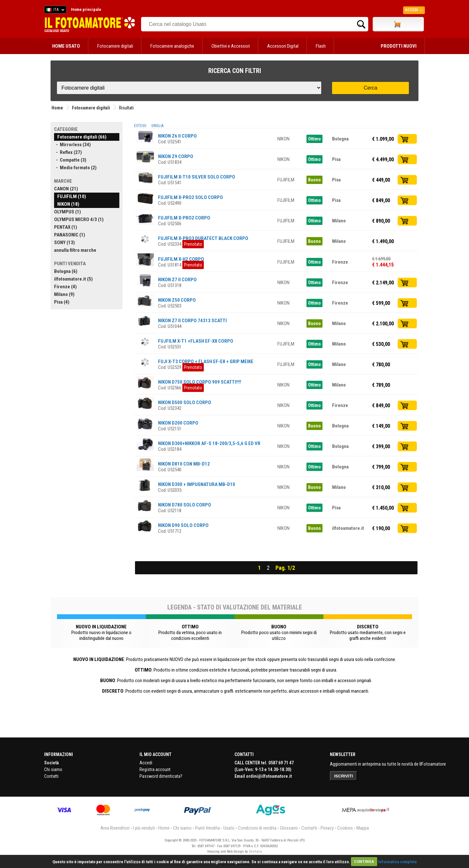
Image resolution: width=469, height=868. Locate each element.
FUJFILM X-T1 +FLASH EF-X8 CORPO (196, 341)
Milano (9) (64, 294)
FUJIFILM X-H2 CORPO (181, 259)
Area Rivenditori (115, 828)
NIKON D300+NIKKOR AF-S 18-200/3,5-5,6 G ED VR (209, 443)
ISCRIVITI (344, 776)
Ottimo (314, 139)
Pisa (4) (62, 302)
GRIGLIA (157, 126)
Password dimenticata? (161, 776)
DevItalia (255, 852)
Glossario (289, 828)
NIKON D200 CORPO (178, 423)
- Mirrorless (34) (72, 145)
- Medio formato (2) (75, 168)
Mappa (363, 828)
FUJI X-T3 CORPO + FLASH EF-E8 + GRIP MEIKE (206, 362)
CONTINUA (364, 861)
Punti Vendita (207, 828)
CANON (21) (66, 189)
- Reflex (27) (68, 152)
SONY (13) (64, 243)
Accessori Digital (283, 46)
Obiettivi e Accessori (231, 46)
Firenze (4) (65, 287)
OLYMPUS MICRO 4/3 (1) (79, 219)
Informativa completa (397, 861)
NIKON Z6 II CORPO (177, 136)
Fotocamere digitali (115, 46)
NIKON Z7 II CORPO (177, 280)
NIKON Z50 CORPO (177, 300)
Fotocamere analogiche (172, 46)
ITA (54, 11)
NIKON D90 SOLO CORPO (183, 525)
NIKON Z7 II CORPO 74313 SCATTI (192, 321)
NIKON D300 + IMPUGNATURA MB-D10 (197, 484)
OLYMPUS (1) (68, 212)
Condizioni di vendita (257, 828)
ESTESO (140, 126)
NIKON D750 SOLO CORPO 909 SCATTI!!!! (200, 382)
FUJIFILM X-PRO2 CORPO (184, 218)
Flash (321, 46)
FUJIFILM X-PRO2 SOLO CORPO (191, 197)
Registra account (155, 769)
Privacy (327, 828)
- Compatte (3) (70, 160)
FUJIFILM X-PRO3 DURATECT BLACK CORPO (203, 238)
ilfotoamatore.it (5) (73, 279)
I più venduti (144, 828)
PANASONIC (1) (70, 235)
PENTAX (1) (66, 227)
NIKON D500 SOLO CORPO (185, 402)
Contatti (51, 776)
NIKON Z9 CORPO (176, 156)
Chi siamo (53, 769)
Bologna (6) (66, 271)
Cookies (345, 828)
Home (57, 108)
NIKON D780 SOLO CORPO (185, 505)
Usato (229, 828)
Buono (314, 180)
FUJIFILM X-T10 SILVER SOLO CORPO (197, 177)
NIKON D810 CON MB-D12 (184, 464)
